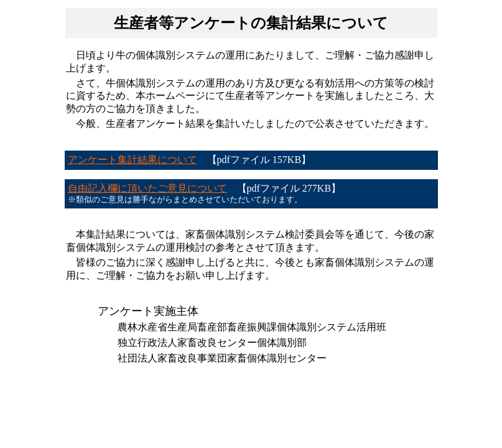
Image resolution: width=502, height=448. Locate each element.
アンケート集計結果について (132, 160)
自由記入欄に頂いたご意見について (147, 188)
